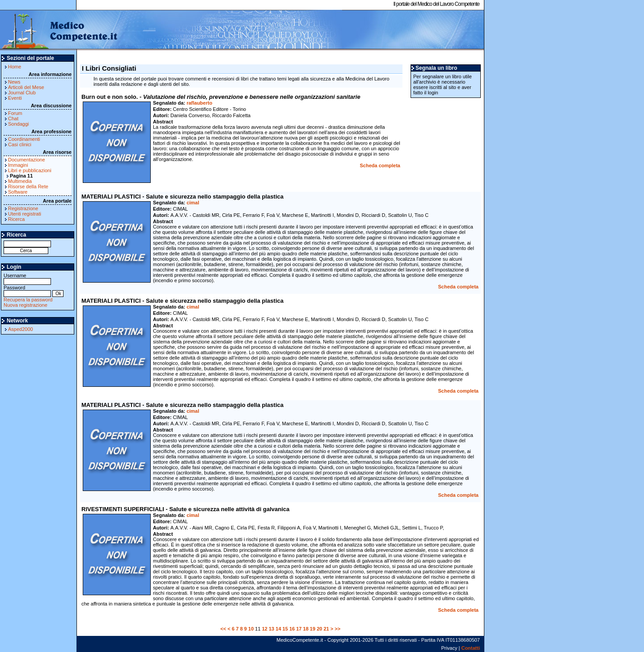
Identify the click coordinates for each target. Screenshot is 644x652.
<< (223, 629)
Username (27, 278)
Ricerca (16, 219)
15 (285, 629)
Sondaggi (19, 124)
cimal (193, 203)
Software (18, 192)
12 (265, 629)
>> (337, 629)
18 (306, 629)
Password (27, 290)
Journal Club (22, 93)
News (14, 82)
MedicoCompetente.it (59, 30)
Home (15, 67)
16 (292, 629)
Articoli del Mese (26, 87)
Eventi (15, 98)
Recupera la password (28, 300)
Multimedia (20, 181)
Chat (13, 119)
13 (271, 629)
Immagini (18, 165)
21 (326, 629)
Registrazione (23, 208)
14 (278, 629)
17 (299, 629)
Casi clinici (20, 144)
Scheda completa (380, 165)
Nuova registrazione (25, 305)
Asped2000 (21, 329)
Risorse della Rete (28, 186)
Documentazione (27, 160)
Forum (15, 113)
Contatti (470, 648)
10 (251, 629)
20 (319, 629)
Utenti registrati (25, 214)
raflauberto (199, 103)
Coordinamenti (24, 139)
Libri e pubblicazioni (30, 170)
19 (313, 629)
